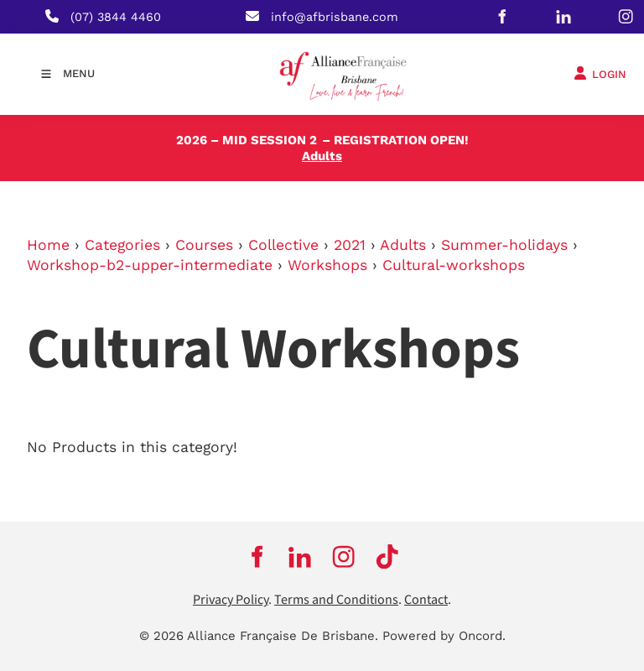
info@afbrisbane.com (335, 17)
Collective (283, 245)
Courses (204, 245)
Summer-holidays (504, 245)
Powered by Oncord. (444, 636)
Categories (122, 245)
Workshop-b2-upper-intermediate (150, 265)
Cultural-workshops (454, 265)
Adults (403, 245)
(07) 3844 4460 (116, 17)
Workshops (327, 265)
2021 (350, 245)
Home (48, 245)
